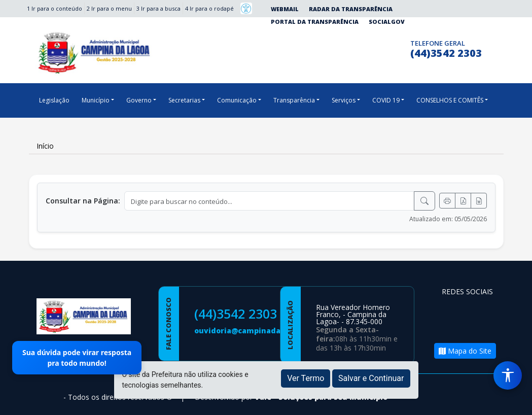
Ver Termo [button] (306, 378)
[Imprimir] (447, 201)
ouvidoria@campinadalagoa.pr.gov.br (266, 331)
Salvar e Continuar (371, 378)
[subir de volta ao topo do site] (515, 400)
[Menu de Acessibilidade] (508, 375)
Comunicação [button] (237, 100)
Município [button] (96, 100)
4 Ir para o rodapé (209, 8)
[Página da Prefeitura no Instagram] (380, 47)
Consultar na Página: (83, 201)
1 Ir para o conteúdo (55, 8)
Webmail (285, 9)
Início (45, 146)
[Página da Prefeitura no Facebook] (360, 47)
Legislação (54, 100)
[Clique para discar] (399, 47)
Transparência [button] (294, 100)
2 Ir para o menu (109, 8)
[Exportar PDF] (463, 201)
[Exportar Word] (479, 201)
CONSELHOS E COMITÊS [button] (450, 100)
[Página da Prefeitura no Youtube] (452, 326)
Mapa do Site (465, 351)
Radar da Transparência (351, 9)
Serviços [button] (344, 100)
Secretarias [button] (184, 100)
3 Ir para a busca (158, 8)
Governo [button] (139, 100)
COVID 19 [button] (386, 100)
